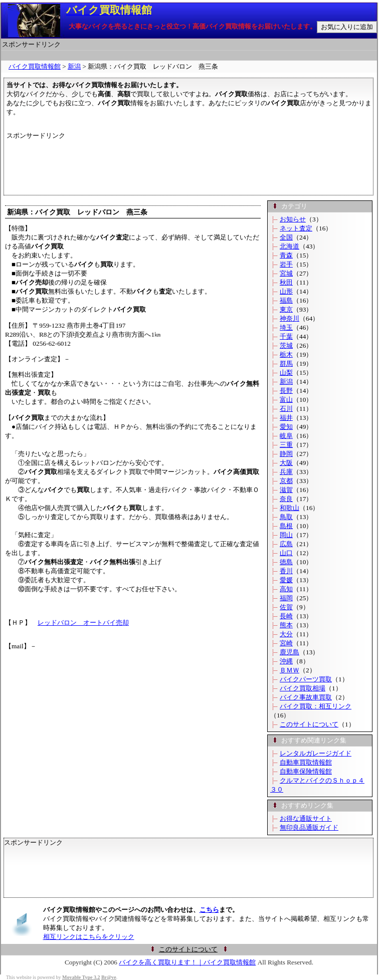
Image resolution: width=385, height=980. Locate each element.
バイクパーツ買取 (306, 679)
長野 (286, 391)
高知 (286, 589)
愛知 (286, 427)
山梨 (286, 373)
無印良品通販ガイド (309, 827)
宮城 (286, 273)
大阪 (286, 463)
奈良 (286, 499)
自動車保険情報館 (306, 771)
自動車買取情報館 (306, 762)
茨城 (286, 345)
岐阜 (286, 436)
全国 (286, 237)
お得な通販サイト (306, 818)
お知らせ (293, 219)
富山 (286, 400)
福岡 (286, 598)
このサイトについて (309, 724)
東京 (286, 309)
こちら (209, 910)
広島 (286, 544)
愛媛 (286, 580)
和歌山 (290, 508)
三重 (286, 445)
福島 (286, 300)
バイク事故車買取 (306, 697)
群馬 (286, 363)
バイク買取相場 (303, 688)
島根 (286, 526)
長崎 (286, 616)
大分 (286, 634)
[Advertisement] (189, 55)
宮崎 (286, 643)
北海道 (290, 246)
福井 (286, 418)
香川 (286, 571)
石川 (286, 409)
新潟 (74, 66)
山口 (286, 553)
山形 (286, 291)
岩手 (286, 264)
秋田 (286, 282)
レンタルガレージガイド (316, 753)
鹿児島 (290, 652)
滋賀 (286, 490)
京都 (286, 481)
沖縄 (286, 661)
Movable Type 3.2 (81, 977)
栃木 (286, 354)
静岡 (286, 454)
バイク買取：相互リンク (316, 706)
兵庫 (286, 472)
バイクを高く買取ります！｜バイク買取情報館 (187, 962)
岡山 (286, 535)
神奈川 (290, 318)
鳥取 (286, 517)
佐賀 (286, 607)
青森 (286, 255)
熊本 (286, 625)
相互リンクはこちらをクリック (89, 937)
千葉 (286, 336)
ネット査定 (296, 228)
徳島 (286, 562)
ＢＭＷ (290, 670)
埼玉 (286, 327)
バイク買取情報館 (35, 66)
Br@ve (109, 977)
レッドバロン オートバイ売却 (83, 623)
